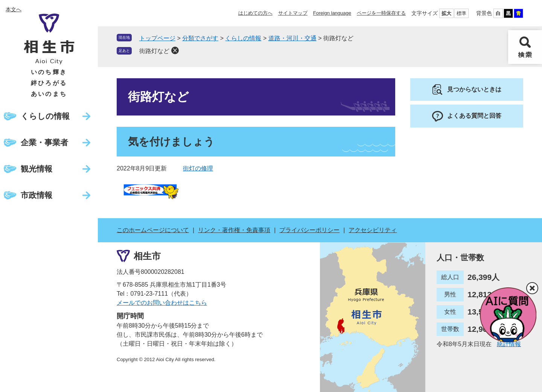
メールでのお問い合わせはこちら (162, 303)
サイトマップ (293, 13)
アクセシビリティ (373, 230)
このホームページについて (153, 230)
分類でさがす (200, 38)
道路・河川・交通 (292, 38)
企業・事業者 (44, 142)
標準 (461, 13)
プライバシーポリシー (309, 230)
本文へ (14, 9)
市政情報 (37, 195)
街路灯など (154, 51)
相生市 (147, 256)
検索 (525, 47)
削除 (175, 50)
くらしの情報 (45, 116)
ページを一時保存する (381, 13)
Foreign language (332, 13)
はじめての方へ (255, 13)
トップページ (157, 38)
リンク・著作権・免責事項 (234, 230)
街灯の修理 (198, 168)
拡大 (446, 13)
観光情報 (37, 169)
